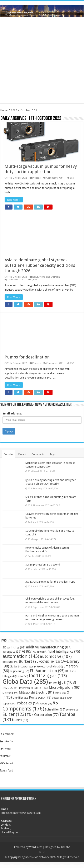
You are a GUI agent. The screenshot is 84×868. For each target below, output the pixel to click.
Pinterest (7, 763)
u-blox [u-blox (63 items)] (21, 720)
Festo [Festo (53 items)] (22, 676)
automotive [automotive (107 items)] (56, 656)
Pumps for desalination (27, 357)
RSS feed (7, 771)
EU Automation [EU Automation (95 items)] (47, 671)
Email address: (12, 414)
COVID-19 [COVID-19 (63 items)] (50, 661)
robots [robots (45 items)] (46, 704)
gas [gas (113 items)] (58, 676)
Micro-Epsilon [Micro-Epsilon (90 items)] (65, 687)
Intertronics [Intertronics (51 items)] (28, 688)
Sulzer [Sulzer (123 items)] (14, 714)
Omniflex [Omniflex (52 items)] (20, 698)
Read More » (14, 200)
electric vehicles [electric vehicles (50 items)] (51, 667)
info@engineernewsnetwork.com (21, 813)
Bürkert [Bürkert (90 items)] (29, 661)
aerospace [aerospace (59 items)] (12, 652)
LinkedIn (7, 741)
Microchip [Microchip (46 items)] (10, 693)
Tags (53, 454)
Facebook (7, 734)
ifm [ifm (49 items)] (53, 683)
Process (36, 178)
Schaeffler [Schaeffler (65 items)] (55, 709)
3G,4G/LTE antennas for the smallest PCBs (50, 582)
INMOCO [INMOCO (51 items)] (10, 688)
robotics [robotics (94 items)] (28, 703)
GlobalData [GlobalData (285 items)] (25, 682)
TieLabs (65, 847)
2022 (14, 110)
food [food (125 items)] (39, 675)
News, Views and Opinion (46, 277)
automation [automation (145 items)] (21, 656)
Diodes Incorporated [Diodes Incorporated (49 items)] (24, 667)
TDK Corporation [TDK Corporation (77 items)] (43, 715)
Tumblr (5, 756)
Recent (22, 454)
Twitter (6, 749)
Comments (38, 454)
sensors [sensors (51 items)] (73, 710)
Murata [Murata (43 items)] (60, 693)
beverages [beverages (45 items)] (10, 662)
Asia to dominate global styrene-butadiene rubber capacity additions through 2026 (40, 265)
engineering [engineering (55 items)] (19, 671)
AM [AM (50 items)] (37, 652)
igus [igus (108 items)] (67, 682)
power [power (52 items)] (58, 698)
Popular (8, 454)
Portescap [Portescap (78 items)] (40, 697)
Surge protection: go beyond (43, 565)
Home (4, 110)
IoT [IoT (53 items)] (43, 688)
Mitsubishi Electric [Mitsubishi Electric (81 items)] (36, 692)
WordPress (36, 847)
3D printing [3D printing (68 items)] (14, 647)
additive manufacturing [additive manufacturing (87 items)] (49, 647)
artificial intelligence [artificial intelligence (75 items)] (61, 651)
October (25, 110)
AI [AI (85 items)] (27, 651)
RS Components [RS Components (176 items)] (30, 706)
